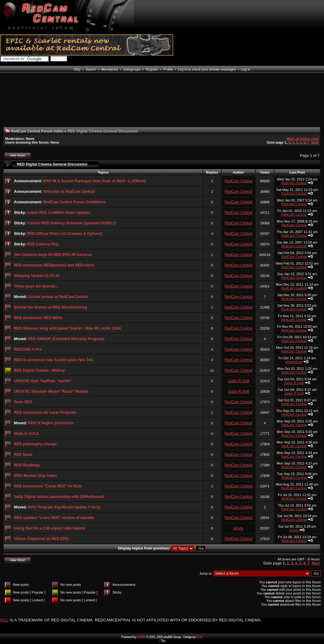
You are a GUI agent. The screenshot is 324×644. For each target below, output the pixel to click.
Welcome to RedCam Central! (69, 192)
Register (152, 69)
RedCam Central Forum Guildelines (75, 202)
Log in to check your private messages (207, 69)
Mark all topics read (302, 139)
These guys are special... (36, 286)
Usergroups (132, 69)
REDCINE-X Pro (28, 349)
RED (4, 620)
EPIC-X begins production (51, 423)
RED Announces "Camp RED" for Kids (48, 486)
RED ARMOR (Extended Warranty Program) (66, 339)
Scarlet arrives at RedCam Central (58, 297)
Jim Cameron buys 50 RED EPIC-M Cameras (53, 255)
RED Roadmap (27, 465)
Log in (246, 69)
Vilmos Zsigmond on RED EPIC (42, 539)
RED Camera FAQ (43, 244)
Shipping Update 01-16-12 (37, 276)
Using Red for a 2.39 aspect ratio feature (49, 528)
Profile (168, 69)
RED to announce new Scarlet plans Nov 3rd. (54, 360)
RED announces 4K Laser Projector (45, 413)
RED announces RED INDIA (38, 318)
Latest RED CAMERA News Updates (59, 213)
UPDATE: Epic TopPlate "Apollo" (43, 381)
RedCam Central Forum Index (37, 131)
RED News (23, 455)
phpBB (141, 637)
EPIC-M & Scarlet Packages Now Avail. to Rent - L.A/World (95, 181)
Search (91, 69)
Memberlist (110, 69)
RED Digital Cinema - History (39, 370)
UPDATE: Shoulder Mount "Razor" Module (51, 391)
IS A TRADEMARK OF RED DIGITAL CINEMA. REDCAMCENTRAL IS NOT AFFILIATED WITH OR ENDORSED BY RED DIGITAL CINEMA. (136, 620)
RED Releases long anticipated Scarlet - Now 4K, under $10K (68, 328)
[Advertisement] (26, 104)
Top (163, 641)
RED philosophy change (35, 444)
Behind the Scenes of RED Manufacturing (51, 307)
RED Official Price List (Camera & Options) (65, 234)
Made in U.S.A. (27, 434)
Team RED (23, 402)
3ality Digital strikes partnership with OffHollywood (59, 497)
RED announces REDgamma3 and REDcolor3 (54, 265)
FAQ (77, 69)
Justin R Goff (238, 381)
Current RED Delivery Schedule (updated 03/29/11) (72, 223)
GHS (200, 637)
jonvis (238, 528)
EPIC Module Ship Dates (35, 476)
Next (315, 142)
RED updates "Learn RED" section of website (54, 518)
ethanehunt (294, 362)
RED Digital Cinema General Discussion (52, 164)
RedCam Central (238, 181)
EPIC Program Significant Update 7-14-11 (64, 507)
